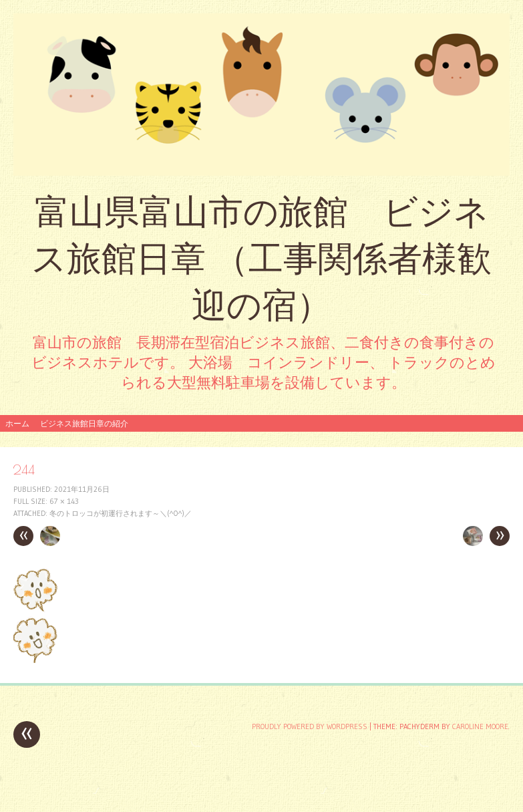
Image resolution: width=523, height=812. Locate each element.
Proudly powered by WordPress (310, 726)
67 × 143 (64, 501)
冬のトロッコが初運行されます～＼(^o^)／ (121, 513)
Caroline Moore (480, 726)
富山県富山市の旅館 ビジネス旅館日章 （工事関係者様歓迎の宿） (261, 258)
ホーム (17, 423)
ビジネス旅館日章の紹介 (84, 423)
